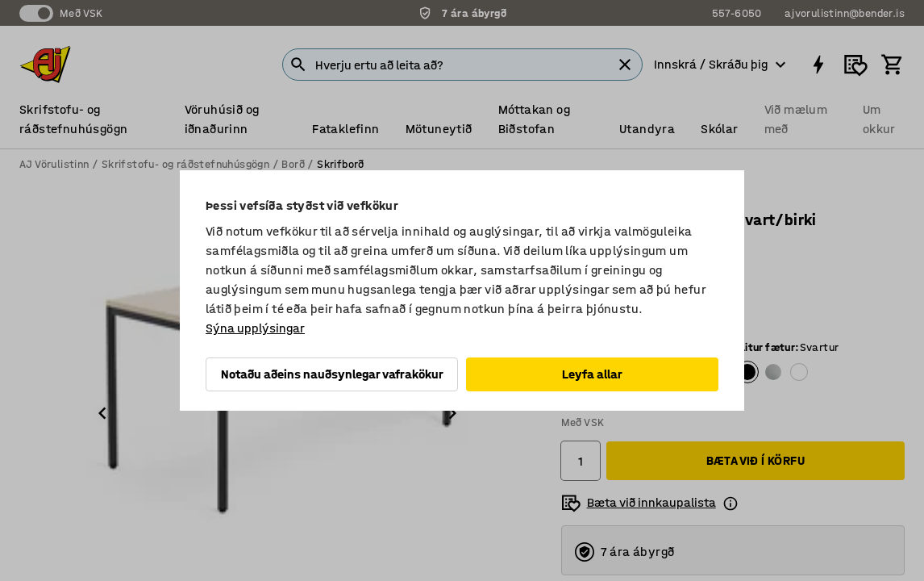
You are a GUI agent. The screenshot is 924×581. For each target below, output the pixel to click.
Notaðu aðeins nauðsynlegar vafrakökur (332, 374)
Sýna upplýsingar (255, 328)
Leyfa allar (592, 374)
